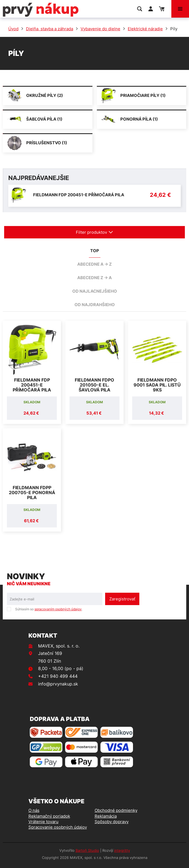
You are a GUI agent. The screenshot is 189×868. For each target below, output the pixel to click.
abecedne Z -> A (94, 278)
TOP (95, 251)
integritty (122, 850)
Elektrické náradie (145, 29)
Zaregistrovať (122, 599)
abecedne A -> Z (94, 264)
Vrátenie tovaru (43, 822)
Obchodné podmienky (116, 810)
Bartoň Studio (87, 850)
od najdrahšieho (95, 305)
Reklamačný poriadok (49, 816)
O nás (34, 810)
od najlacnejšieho (95, 291)
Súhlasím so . (49, 609)
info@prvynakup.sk (58, 684)
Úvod (13, 29)
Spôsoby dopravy (112, 822)
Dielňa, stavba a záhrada (50, 29)
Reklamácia (106, 816)
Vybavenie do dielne (100, 29)
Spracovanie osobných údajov (58, 827)
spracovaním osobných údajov (58, 609)
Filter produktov (94, 232)
